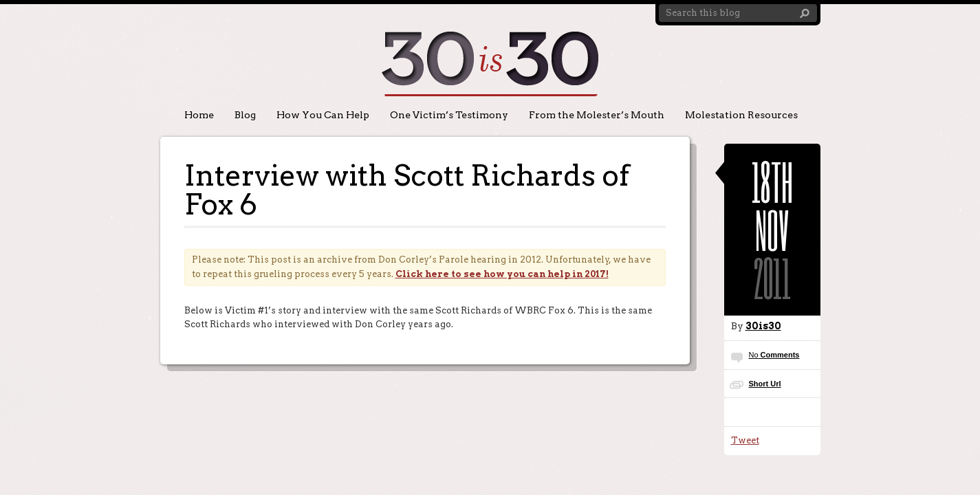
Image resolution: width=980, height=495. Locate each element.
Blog (245, 115)
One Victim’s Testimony (449, 115)
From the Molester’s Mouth (597, 115)
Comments (774, 355)
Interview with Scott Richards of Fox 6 (407, 190)
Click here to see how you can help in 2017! (502, 274)
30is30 (763, 326)
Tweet (745, 440)
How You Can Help (323, 115)
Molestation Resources (741, 115)
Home (199, 115)
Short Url (765, 384)
